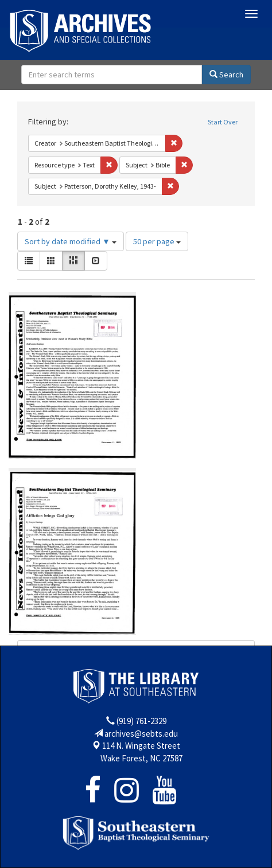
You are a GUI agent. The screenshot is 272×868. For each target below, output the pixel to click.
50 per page (157, 241)
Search (226, 75)
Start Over (223, 122)
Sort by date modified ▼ (71, 241)
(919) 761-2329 (141, 721)
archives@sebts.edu (141, 734)
